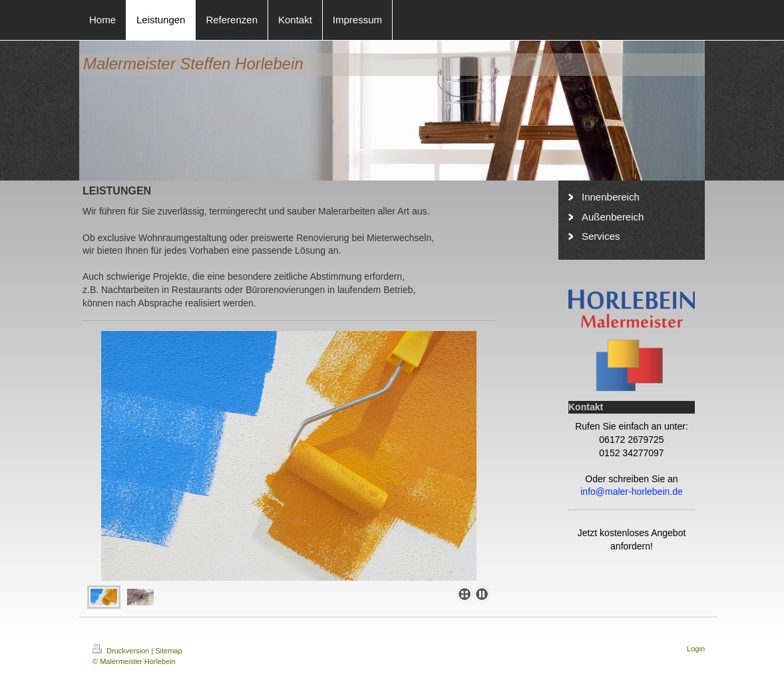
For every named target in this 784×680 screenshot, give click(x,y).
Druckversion (122, 651)
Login (696, 649)
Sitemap (168, 651)
